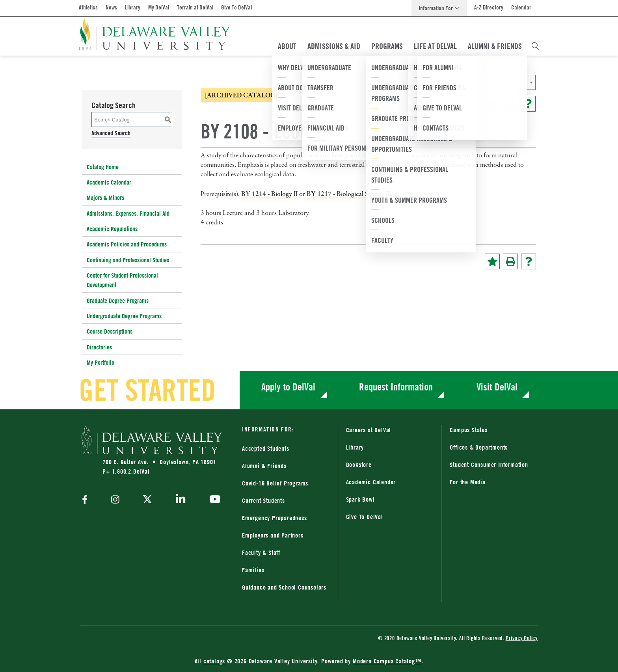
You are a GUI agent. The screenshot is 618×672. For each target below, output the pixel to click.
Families (253, 570)
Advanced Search (111, 133)
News (111, 7)
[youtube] (213, 500)
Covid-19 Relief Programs (275, 483)
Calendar (521, 7)
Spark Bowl (360, 499)
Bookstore (359, 465)
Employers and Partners (273, 535)
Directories (99, 347)
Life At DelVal (435, 46)
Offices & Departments (479, 447)
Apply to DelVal (288, 387)
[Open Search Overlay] (535, 46)
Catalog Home (103, 167)
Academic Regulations (112, 229)
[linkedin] (181, 500)
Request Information (396, 387)
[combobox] (457, 82)
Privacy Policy (522, 638)
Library (133, 7)
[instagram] (115, 500)
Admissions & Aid (334, 46)
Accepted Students (266, 448)
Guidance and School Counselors (284, 587)
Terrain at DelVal (195, 7)
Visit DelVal (497, 387)
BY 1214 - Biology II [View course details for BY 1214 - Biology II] (269, 194)
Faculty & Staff (261, 553)
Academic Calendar (109, 182)
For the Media (467, 482)
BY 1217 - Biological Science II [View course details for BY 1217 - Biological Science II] (348, 194)
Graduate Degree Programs (118, 301)
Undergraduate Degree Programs (124, 316)
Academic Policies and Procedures (127, 244)
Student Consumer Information (489, 465)
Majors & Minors (105, 198)
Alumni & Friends (495, 46)
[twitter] (147, 500)
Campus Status (468, 430)
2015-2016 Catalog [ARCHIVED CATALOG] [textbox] (431, 83)
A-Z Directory (489, 7)
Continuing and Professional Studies (128, 260)
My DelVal (159, 7)
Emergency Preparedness (275, 518)
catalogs (214, 661)
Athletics (88, 7)
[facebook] (87, 500)
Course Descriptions (110, 331)
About (287, 46)
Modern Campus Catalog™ (387, 661)
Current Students (263, 500)
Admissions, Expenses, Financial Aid (128, 213)
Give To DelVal (236, 7)
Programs (387, 46)
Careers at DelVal (369, 430)
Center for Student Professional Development (122, 280)
